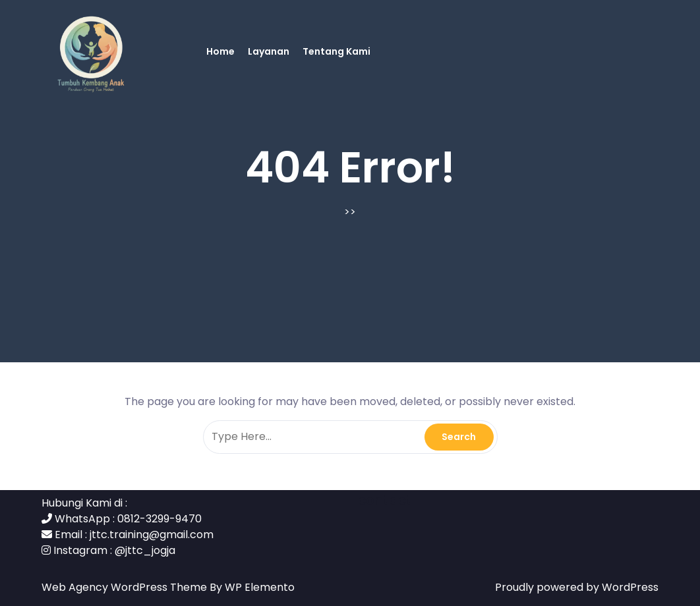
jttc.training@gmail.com (152, 535)
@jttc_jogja (145, 550)
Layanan (269, 51)
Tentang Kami (336, 51)
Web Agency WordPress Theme (126, 587)
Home (220, 51)
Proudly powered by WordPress (577, 587)
